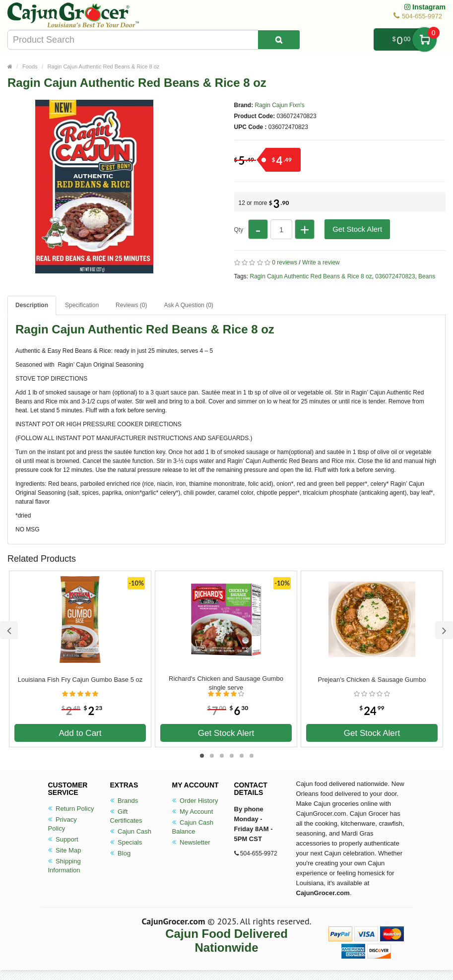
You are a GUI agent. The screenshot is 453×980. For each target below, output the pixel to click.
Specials (126, 842)
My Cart (424, 39)
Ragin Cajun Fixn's (280, 105)
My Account (193, 812)
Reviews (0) (131, 305)
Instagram (425, 7)
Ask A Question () (188, 305)
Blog (121, 853)
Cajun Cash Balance (193, 827)
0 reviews (285, 262)
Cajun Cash (131, 831)
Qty (239, 230)
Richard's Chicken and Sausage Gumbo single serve (226, 683)
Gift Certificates (126, 816)
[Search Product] (279, 40)
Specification (82, 305)
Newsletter (191, 842)
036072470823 (395, 276)
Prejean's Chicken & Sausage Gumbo (372, 680)
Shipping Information (65, 866)
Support (63, 839)
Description (32, 305)
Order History (195, 801)
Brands (124, 801)
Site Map (65, 850)
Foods (30, 66)
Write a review (321, 262)
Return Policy (71, 809)
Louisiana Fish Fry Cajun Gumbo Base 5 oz (80, 680)
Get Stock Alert (357, 229)
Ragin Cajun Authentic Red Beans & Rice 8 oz (104, 66)
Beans (427, 276)
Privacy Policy (63, 824)
